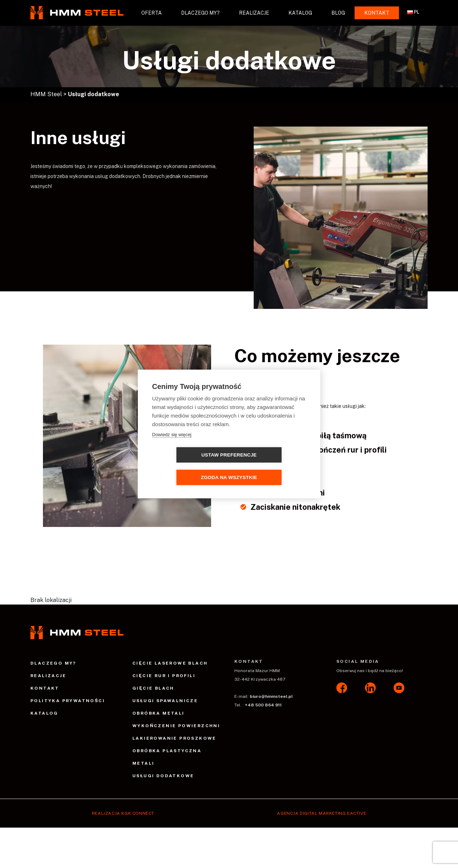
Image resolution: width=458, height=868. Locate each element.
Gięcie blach (153, 688)
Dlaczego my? (200, 13)
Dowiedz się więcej (172, 446)
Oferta (152, 13)
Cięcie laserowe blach (170, 663)
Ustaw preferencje (188, 466)
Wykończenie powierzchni (176, 726)
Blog (338, 13)
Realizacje (254, 13)
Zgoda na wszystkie (270, 466)
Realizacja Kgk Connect (123, 813)
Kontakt (377, 13)
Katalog (300, 13)
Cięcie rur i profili (164, 676)
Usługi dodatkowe (163, 776)
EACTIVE (357, 813)
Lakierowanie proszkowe (174, 738)
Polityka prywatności (68, 701)
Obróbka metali (159, 713)
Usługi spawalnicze (165, 701)
